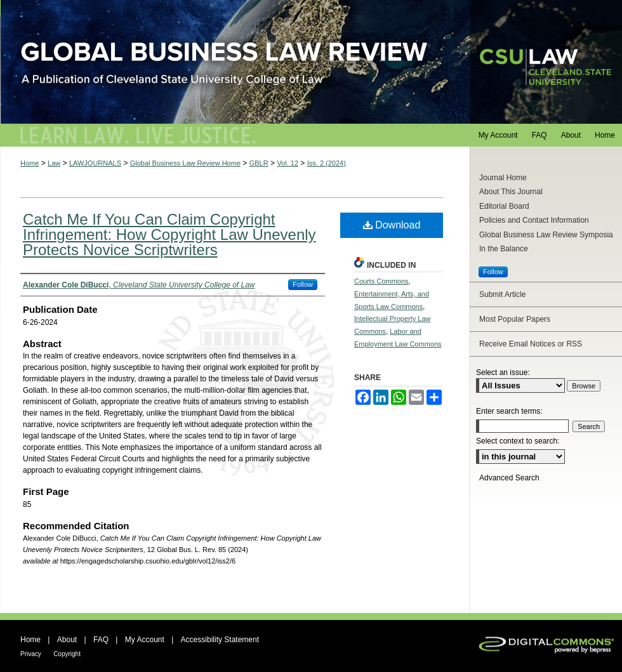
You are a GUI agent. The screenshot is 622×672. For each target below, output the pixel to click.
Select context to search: (518, 441)
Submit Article (502, 294)
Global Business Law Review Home (185, 163)
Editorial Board (504, 206)
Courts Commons (381, 281)
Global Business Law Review (311, 62)
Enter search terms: (509, 411)
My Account (145, 640)
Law (54, 163)
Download (392, 225)
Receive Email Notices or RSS (531, 344)
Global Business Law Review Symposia (546, 235)
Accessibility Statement (220, 640)
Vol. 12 (288, 163)
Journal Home (503, 178)
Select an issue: (503, 372)
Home (30, 163)
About (67, 640)
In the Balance (504, 249)
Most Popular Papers (515, 319)
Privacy (31, 654)
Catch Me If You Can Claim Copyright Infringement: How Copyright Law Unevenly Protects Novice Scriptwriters (169, 234)
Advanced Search (509, 478)
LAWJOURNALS (95, 163)
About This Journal (511, 192)
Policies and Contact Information (534, 220)
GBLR (259, 163)
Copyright (67, 654)
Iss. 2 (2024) (327, 163)
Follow (303, 284)
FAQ (101, 640)
